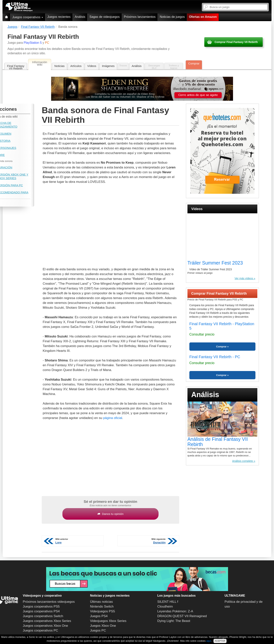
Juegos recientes (59, 17)
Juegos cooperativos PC (40, 630)
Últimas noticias (101, 602)
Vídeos (92, 66)
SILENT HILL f (168, 602)
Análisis (80, 17)
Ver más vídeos (244, 278)
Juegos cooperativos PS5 (41, 606)
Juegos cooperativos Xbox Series (47, 621)
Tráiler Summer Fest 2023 (215, 263)
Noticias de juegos (172, 17)
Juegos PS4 (99, 616)
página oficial (113, 418)
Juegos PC (98, 630)
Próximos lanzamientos (140, 17)
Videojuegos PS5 (102, 611)
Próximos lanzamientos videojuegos (49, 602)
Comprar (194, 63)
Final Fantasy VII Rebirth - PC (215, 357)
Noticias (59, 66)
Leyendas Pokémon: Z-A (175, 611)
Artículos (76, 66)
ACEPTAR (220, 641)
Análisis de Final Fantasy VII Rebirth (218, 442)
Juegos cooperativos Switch (43, 616)
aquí (209, 641)
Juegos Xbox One (103, 626)
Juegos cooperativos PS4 (41, 611)
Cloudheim (165, 606)
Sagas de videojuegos (104, 17)
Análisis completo (243, 461)
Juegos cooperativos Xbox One (45, 626)
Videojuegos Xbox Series (108, 621)
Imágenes (108, 66)
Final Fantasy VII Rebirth (16, 67)
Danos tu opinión (111, 514)
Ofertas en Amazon (203, 17)
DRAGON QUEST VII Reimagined (182, 616)
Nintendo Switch (102, 606)
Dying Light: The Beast (174, 621)
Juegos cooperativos (28, 17)
